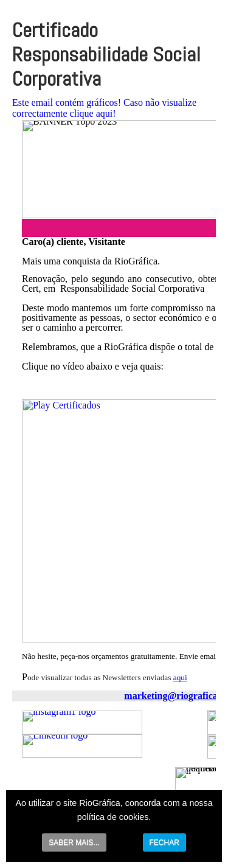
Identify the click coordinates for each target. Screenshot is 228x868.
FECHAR (164, 842)
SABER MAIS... (74, 842)
